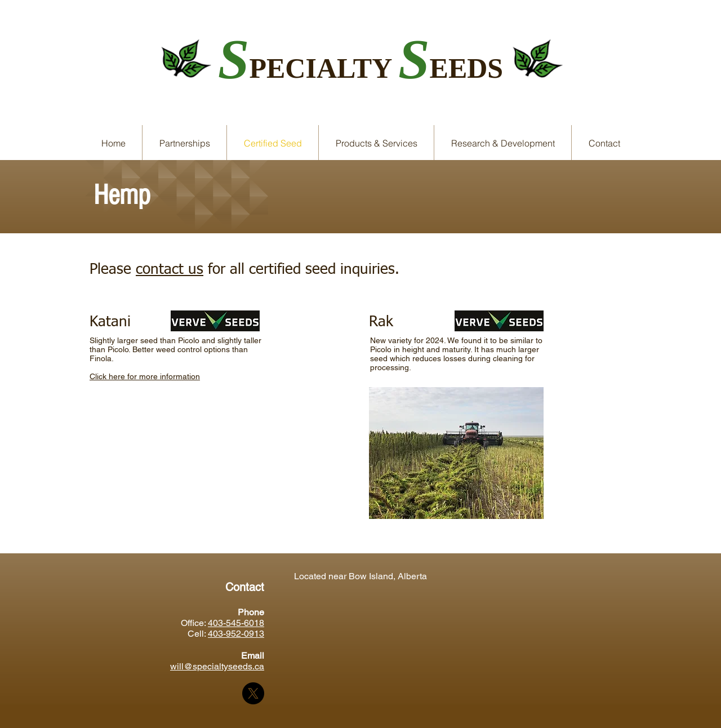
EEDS (467, 68)
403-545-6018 (236, 623)
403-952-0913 (236, 634)
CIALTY (342, 68)
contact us (170, 270)
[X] (253, 693)
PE (267, 68)
